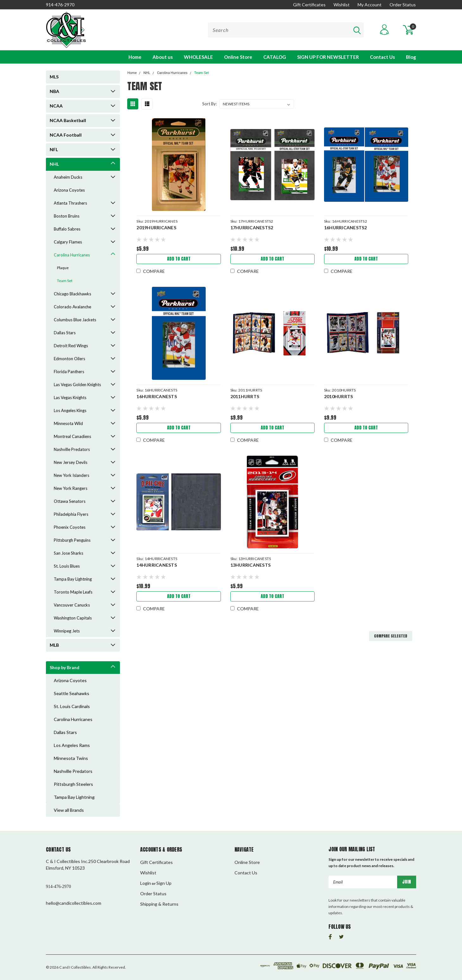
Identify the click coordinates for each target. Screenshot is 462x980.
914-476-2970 (60, 5)
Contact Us (382, 57)
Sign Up (164, 883)
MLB (54, 645)
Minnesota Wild (68, 423)
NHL (54, 164)
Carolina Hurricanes (72, 255)
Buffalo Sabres (67, 229)
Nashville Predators (72, 449)
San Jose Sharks (69, 553)
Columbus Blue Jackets (75, 320)
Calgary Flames (68, 242)
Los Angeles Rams (72, 745)
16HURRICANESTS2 (346, 228)
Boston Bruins (67, 216)
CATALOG (275, 57)
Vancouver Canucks (72, 605)
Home (135, 57)
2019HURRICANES (156, 228)
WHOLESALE (198, 57)
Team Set (65, 281)
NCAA (56, 106)
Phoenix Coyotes (70, 527)
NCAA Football (66, 135)
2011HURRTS (245, 396)
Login (146, 883)
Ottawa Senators (70, 501)
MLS (54, 77)
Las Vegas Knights (70, 398)
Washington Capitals (73, 618)
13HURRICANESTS (251, 565)
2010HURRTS (339, 396)
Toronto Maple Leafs (73, 592)
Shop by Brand (65, 667)
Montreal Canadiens (72, 436)
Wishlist (342, 5)
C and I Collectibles (75, 967)
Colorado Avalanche (72, 307)
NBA (54, 91)
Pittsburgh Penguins (72, 540)
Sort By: (209, 104)
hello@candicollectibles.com (74, 903)
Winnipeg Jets (67, 631)
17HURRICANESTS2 (252, 228)
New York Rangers (71, 488)
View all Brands (69, 810)
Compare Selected (391, 636)
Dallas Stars (65, 333)
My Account (370, 5)
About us (163, 57)
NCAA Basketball (68, 120)
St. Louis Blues (67, 566)
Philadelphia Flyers (71, 514)
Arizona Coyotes (69, 190)
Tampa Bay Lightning (73, 579)
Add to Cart (179, 259)
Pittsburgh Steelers (73, 784)
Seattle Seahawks (72, 693)
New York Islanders (72, 475)
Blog (411, 57)
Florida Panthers (69, 372)
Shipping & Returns (159, 904)
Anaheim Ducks (68, 177)
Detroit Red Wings (71, 346)
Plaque (63, 268)
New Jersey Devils (71, 462)
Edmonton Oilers (69, 359)
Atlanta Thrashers (70, 203)
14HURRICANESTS (157, 565)
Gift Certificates (309, 5)
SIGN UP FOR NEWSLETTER (328, 57)
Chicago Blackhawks (72, 294)
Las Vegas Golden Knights (77, 385)
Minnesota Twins (71, 758)
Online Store (238, 57)
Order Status (403, 5)
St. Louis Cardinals (72, 706)
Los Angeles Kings (70, 410)
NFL (54, 149)
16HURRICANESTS (157, 396)
